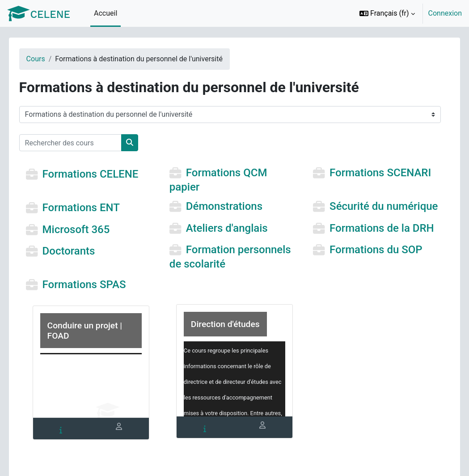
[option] (408, 13)
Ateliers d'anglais (231, 240)
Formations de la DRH (378, 240)
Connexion (445, 13)
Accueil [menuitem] (106, 13)
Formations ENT (94, 208)
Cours (48, 59)
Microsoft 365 (89, 241)
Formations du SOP (372, 261)
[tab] (72, 442)
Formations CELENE (103, 174)
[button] (387, 13)
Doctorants (81, 263)
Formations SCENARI (376, 173)
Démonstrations (228, 206)
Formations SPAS (97, 296)
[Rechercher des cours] (83, 143)
